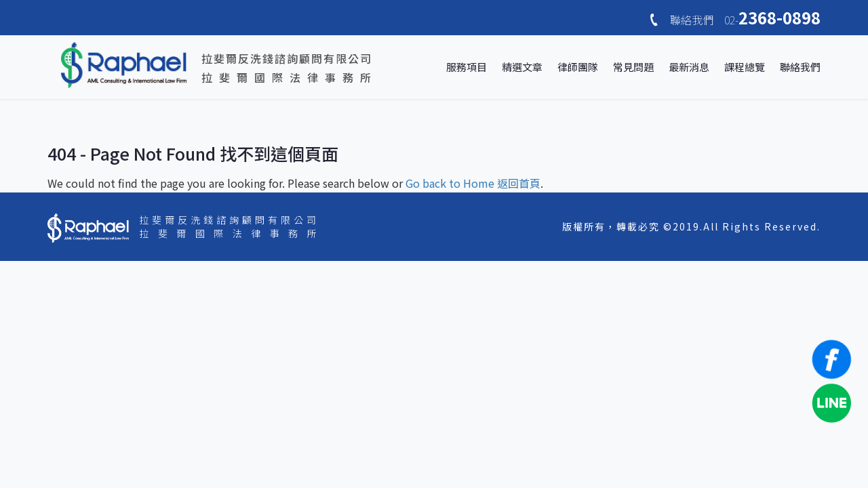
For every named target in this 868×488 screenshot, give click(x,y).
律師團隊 (578, 67)
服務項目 (467, 67)
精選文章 (522, 67)
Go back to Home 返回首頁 (473, 183)
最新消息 (689, 67)
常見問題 (633, 67)
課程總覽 (745, 67)
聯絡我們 (800, 67)
